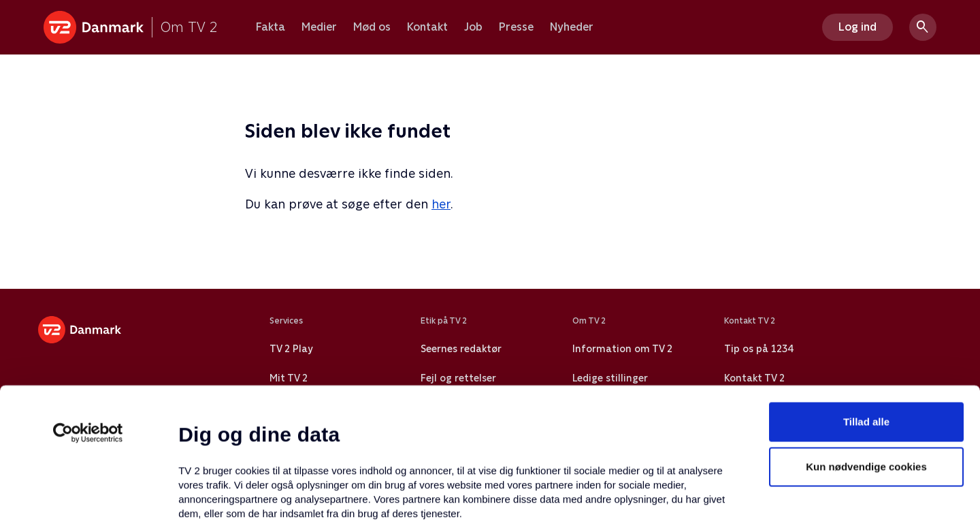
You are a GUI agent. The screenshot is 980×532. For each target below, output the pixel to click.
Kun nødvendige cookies (866, 352)
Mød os (372, 27)
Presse (516, 27)
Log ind (857, 27)
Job (473, 27)
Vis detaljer (660, 505)
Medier (319, 27)
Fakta (271, 27)
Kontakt (427, 27)
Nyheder (572, 27)
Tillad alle (866, 307)
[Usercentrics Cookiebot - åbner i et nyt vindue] (88, 318)
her (441, 204)
